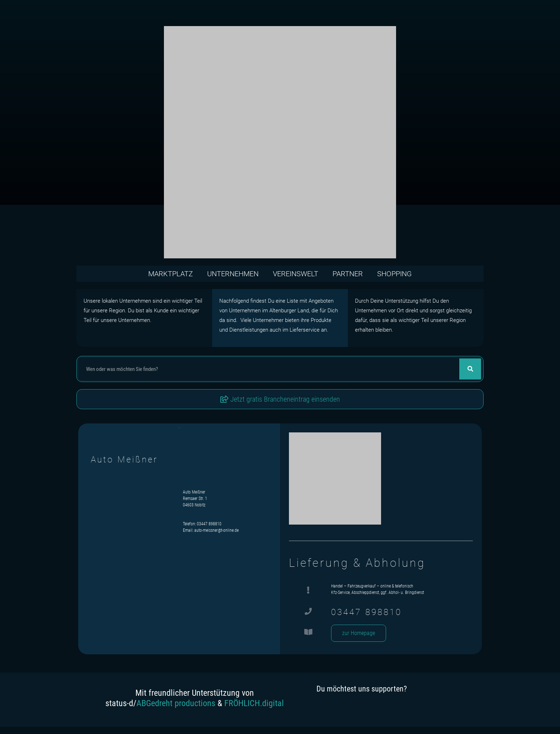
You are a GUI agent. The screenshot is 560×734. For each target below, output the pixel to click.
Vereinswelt (296, 274)
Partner (348, 274)
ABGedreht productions (176, 703)
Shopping (394, 274)
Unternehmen (233, 274)
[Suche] (470, 369)
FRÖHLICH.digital (254, 703)
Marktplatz (171, 274)
